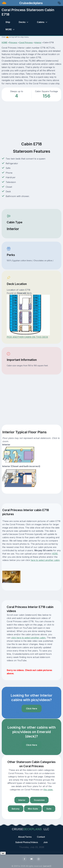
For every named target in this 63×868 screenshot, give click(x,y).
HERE (55, 554)
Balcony (16, 809)
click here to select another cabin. (29, 638)
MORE (9, 29)
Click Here (32, 709)
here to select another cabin (45, 560)
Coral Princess (26, 42)
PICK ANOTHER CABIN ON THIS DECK (27, 337)
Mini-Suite (33, 809)
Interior (38, 42)
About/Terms (25, 837)
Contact (41, 837)
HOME (4, 42)
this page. (48, 790)
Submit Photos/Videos (27, 842)
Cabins (41, 22)
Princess (13, 42)
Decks (22, 22)
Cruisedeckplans (31, 3)
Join (45, 842)
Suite (49, 809)
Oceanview (39, 800)
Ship (8, 22)
